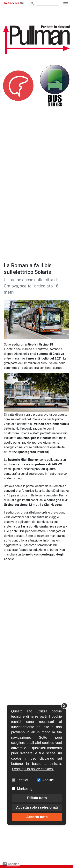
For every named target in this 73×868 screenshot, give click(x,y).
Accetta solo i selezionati (37, 807)
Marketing (25, 789)
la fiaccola (12, 3)
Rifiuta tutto (37, 798)
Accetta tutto (37, 817)
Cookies (11, 864)
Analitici (48, 780)
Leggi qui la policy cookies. (33, 769)
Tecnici (22, 780)
